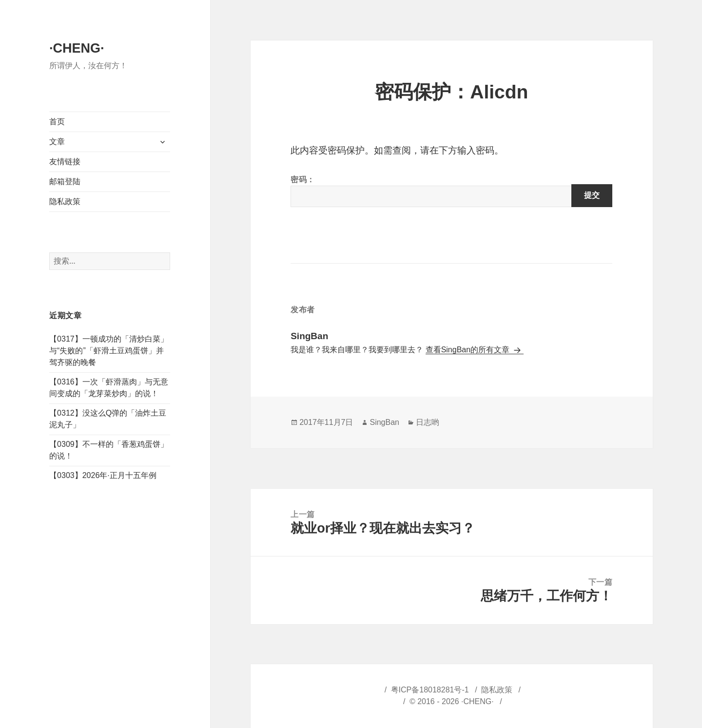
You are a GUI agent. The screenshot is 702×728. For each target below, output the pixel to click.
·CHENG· (77, 48)
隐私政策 (65, 201)
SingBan (384, 422)
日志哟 (428, 422)
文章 (57, 142)
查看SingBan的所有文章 (469, 350)
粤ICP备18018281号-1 (430, 690)
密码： (451, 191)
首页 (57, 122)
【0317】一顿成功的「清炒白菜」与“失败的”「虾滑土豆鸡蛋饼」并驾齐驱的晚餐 (109, 351)
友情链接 (65, 162)
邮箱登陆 (65, 182)
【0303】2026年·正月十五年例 (103, 475)
